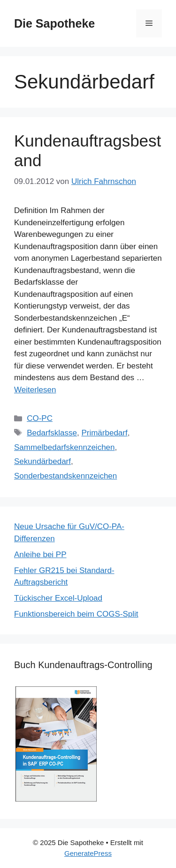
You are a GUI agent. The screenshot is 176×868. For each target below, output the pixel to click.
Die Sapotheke (54, 23)
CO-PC (40, 418)
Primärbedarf (104, 433)
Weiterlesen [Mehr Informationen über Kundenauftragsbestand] (35, 390)
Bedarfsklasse (52, 433)
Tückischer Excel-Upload (58, 598)
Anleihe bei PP (40, 555)
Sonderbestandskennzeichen (65, 476)
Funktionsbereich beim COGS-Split (76, 614)
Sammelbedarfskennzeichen (65, 447)
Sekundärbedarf (42, 461)
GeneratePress (88, 853)
